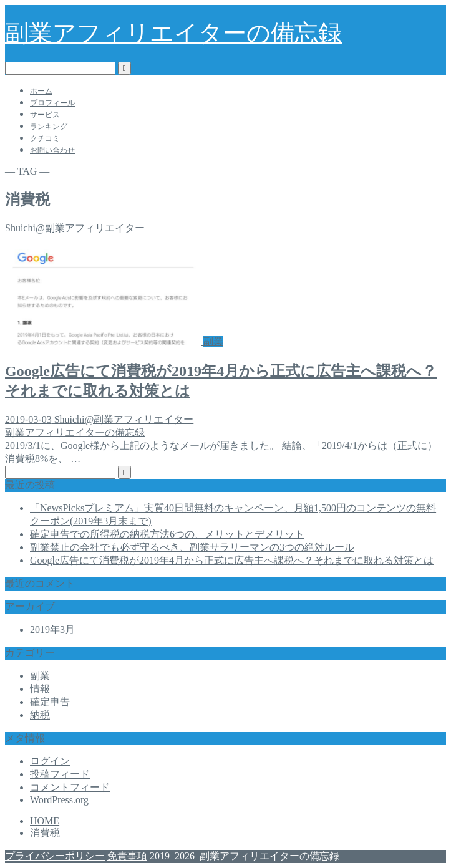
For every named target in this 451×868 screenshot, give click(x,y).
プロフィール (52, 103)
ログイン (50, 761)
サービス (45, 115)
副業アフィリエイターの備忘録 (173, 33)
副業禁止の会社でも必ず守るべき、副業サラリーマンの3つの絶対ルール (192, 547)
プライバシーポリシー (55, 856)
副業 (40, 676)
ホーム (41, 91)
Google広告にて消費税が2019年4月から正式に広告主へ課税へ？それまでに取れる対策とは (232, 560)
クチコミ (45, 138)
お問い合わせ (52, 150)
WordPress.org (59, 800)
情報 (40, 689)
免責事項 (127, 856)
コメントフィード (70, 787)
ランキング (49, 127)
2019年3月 (52, 629)
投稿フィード (60, 774)
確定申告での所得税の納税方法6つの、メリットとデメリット (167, 534)
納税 (40, 715)
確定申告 (50, 702)
